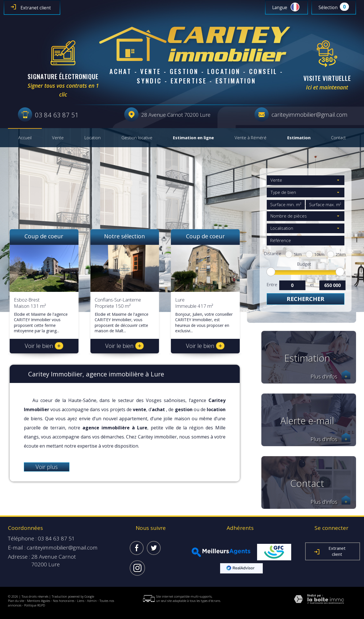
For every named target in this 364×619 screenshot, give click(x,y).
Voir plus (47, 467)
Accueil (25, 138)
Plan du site (16, 601)
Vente (58, 138)
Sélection (328, 8)
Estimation (299, 138)
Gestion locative (137, 138)
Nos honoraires (64, 601)
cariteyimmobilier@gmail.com (310, 115)
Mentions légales (39, 601)
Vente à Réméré (251, 138)
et (312, 285)
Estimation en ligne (193, 138)
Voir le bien (44, 346)
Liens (81, 601)
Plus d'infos (330, 377)
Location (93, 138)
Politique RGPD (35, 605)
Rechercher (306, 299)
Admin (92, 601)
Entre (272, 285)
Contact (338, 138)
